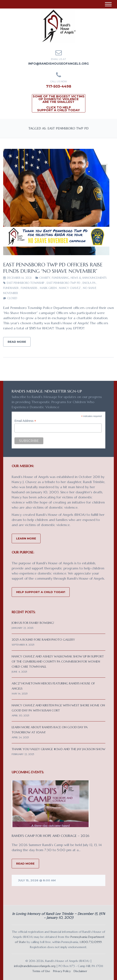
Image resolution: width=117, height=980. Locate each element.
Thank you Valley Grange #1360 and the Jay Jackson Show (58, 749)
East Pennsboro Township (26, 283)
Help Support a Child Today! (41, 592)
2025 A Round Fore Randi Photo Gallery (43, 640)
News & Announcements (89, 278)
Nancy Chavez (70, 288)
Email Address (25, 421)
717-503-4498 (59, 86)
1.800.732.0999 (91, 942)
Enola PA (89, 283)
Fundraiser (11, 288)
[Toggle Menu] (108, 4)
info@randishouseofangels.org (58, 64)
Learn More (26, 538)
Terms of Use (41, 971)
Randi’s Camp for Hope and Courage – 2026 (51, 836)
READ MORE (25, 863)
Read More (17, 342)
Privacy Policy (62, 971)
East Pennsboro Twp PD (63, 283)
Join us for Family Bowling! (33, 623)
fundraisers (29, 288)
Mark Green (48, 288)
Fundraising (61, 278)
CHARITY (45, 278)
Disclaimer (80, 971)
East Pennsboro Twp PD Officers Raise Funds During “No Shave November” (53, 268)
